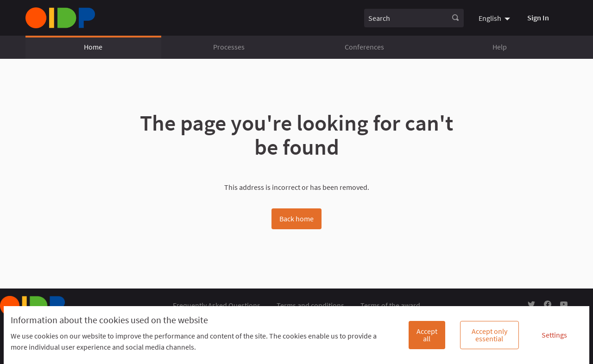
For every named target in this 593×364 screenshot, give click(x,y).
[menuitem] (495, 18)
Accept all (427, 335)
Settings (554, 335)
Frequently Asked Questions (217, 305)
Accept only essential (489, 335)
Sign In (538, 18)
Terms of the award (390, 305)
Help (500, 47)
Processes (229, 47)
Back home (296, 219)
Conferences (364, 47)
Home (93, 47)
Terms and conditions (310, 305)
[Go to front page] (60, 18)
